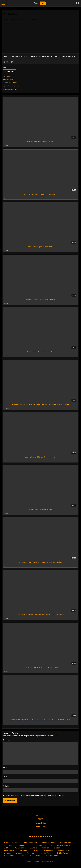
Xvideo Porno (62, 853)
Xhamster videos (49, 843)
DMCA (40, 819)
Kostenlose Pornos (52, 856)
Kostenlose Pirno (23, 845)
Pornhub (22, 856)
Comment (7, 740)
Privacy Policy (40, 823)
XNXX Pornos (19, 848)
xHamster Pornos (46, 853)
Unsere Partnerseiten (40, 837)
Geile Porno (48, 850)
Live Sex (35, 850)
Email (6, 777)
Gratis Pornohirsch (30, 843)
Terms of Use (40, 827)
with (28, 86)
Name (6, 768)
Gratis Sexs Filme (11, 843)
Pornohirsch (35, 856)
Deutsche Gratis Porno (44, 845)
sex (25, 86)
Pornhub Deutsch (64, 850)
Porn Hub (31, 853)
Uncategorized (13, 83)
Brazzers (57, 848)
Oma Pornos (9, 850)
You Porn (45, 848)
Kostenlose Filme (64, 845)
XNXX (7, 848)
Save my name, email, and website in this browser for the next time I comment (35, 795)
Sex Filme (8, 845)
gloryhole (21, 86)
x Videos (8, 853)
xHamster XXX (66, 843)
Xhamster (33, 848)
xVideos (19, 853)
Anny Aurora (11, 79)
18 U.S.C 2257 (41, 815)
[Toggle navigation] (3, 3)
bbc (16, 86)
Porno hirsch (9, 856)
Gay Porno (23, 850)
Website (6, 786)
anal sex (12, 86)
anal (8, 86)
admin (8, 76)
